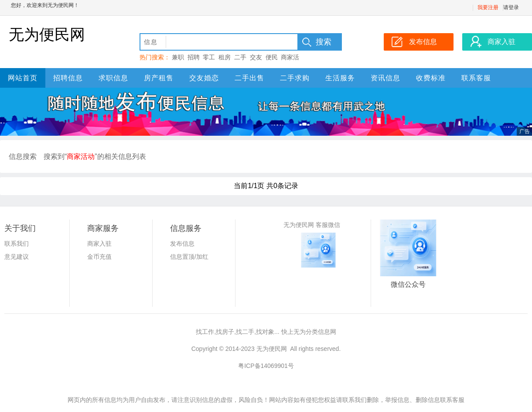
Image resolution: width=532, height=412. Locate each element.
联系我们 (17, 244)
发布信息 (182, 244)
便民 (272, 57)
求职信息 (113, 78)
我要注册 (488, 7)
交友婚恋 (204, 78)
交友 (256, 57)
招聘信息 (68, 78)
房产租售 (159, 78)
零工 (209, 57)
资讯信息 (385, 78)
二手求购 (295, 78)
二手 (240, 57)
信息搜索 (23, 156)
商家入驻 (99, 244)
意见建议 (17, 257)
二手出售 (249, 78)
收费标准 (431, 78)
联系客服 (476, 78)
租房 (225, 57)
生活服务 (340, 78)
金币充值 (99, 257)
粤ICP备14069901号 (266, 366)
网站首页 (23, 78)
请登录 (511, 7)
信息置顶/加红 (189, 257)
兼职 (178, 57)
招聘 (194, 57)
